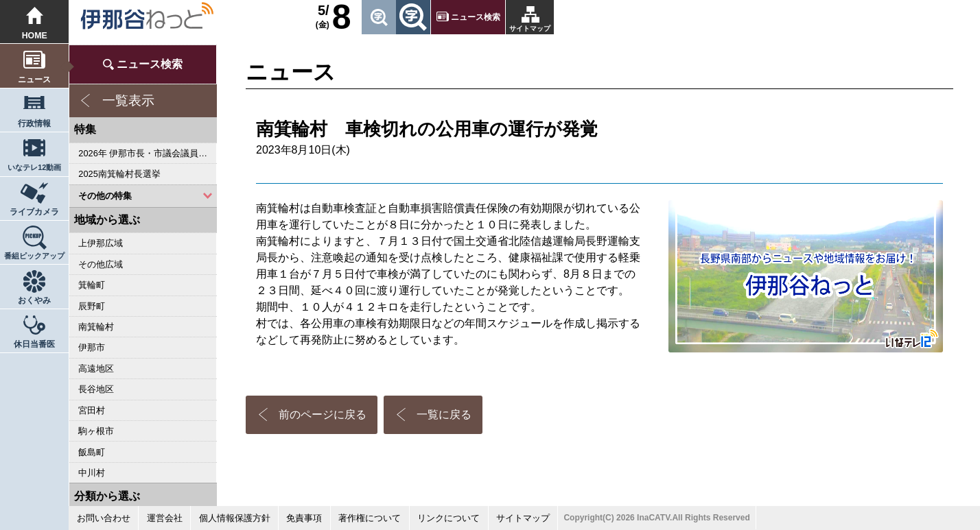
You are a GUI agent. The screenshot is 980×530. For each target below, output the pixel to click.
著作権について (370, 518)
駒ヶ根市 (96, 431)
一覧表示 (128, 100)
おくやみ (34, 300)
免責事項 (304, 518)
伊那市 (92, 347)
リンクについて (448, 518)
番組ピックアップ (34, 256)
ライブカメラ (34, 212)
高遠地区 (96, 369)
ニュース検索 (476, 17)
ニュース (34, 80)
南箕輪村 (96, 327)
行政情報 (34, 123)
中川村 (92, 473)
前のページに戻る (323, 414)
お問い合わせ (104, 518)
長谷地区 (96, 389)
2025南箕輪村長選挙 (119, 174)
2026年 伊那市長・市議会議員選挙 (147, 153)
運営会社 (165, 518)
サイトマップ (530, 28)
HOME (35, 36)
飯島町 (92, 452)
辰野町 (92, 306)
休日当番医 (34, 344)
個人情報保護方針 (235, 518)
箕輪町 (92, 285)
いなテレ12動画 (34, 167)
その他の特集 (105, 196)
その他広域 (101, 264)
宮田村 (92, 410)
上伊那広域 (101, 243)
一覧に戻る (444, 414)
